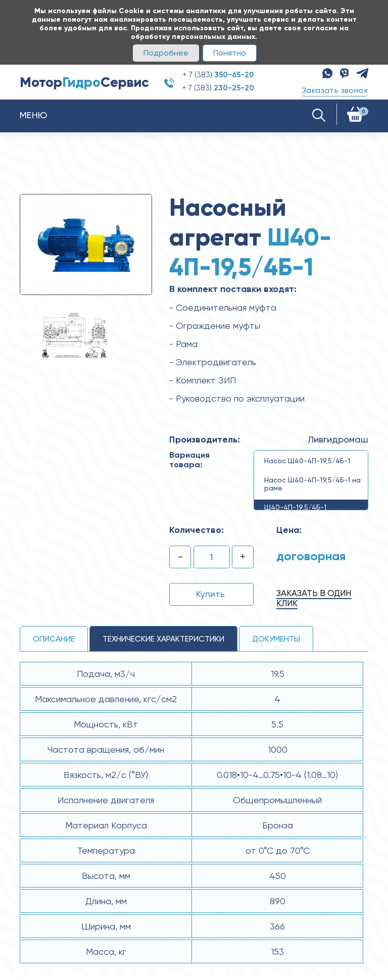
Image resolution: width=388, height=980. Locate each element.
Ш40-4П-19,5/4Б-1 (295, 507)
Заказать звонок (335, 90)
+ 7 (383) (218, 75)
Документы (276, 639)
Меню (34, 115)
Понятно (230, 53)
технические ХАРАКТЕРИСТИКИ (163, 639)
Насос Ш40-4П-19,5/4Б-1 (307, 461)
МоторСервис (84, 82)
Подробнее (166, 53)
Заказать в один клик (314, 598)
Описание (54, 639)
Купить (210, 594)
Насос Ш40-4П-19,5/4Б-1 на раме (312, 484)
